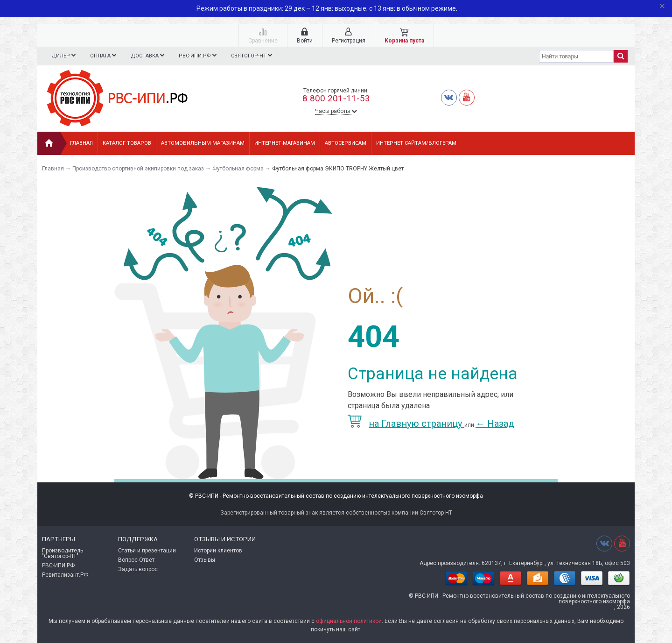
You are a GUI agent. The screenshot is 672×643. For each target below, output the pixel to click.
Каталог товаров (127, 143)
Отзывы (205, 560)
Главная (81, 143)
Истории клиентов (218, 551)
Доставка (150, 56)
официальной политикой (349, 621)
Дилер (64, 56)
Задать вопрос (138, 569)
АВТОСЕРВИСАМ (346, 143)
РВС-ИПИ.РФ (202, 56)
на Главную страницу (406, 424)
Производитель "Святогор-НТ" (63, 553)
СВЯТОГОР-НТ (257, 56)
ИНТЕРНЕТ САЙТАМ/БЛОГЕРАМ (416, 143)
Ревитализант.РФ (65, 575)
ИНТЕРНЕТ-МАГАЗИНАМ (285, 143)
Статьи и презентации (147, 551)
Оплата (105, 56)
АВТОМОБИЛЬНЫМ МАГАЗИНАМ (203, 143)
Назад (495, 424)
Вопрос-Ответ (136, 560)
